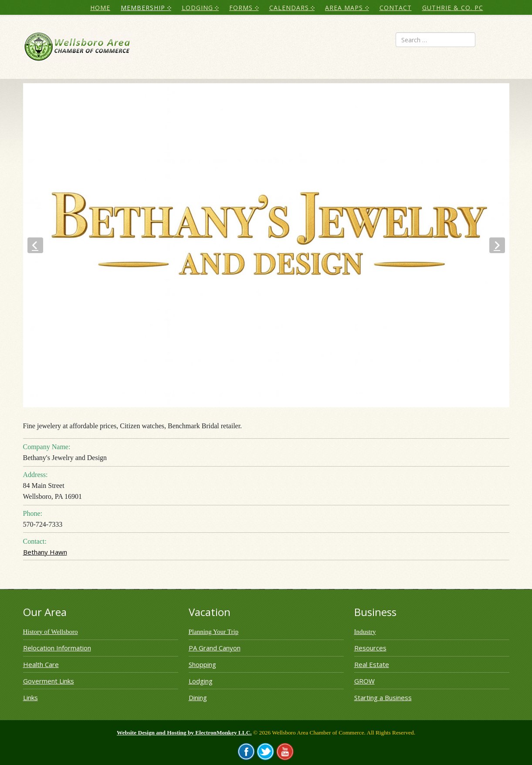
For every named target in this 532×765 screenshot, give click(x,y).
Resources (370, 648)
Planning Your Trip (214, 632)
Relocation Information (57, 648)
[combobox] (435, 40)
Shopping (202, 664)
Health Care (41, 664)
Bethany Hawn (45, 552)
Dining (198, 697)
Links (30, 697)
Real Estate (372, 664)
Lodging (201, 681)
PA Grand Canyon (215, 648)
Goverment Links (49, 681)
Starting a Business (383, 697)
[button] (35, 245)
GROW (364, 681)
